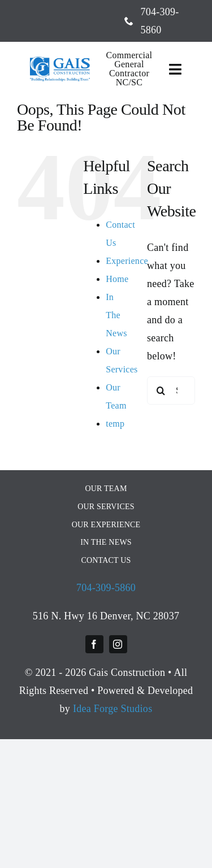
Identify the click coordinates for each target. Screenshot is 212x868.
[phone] (129, 21)
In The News (116, 315)
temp (115, 424)
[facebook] (94, 644)
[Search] (161, 390)
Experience (127, 261)
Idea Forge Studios (113, 709)
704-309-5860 (106, 588)
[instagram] (118, 644)
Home (117, 279)
